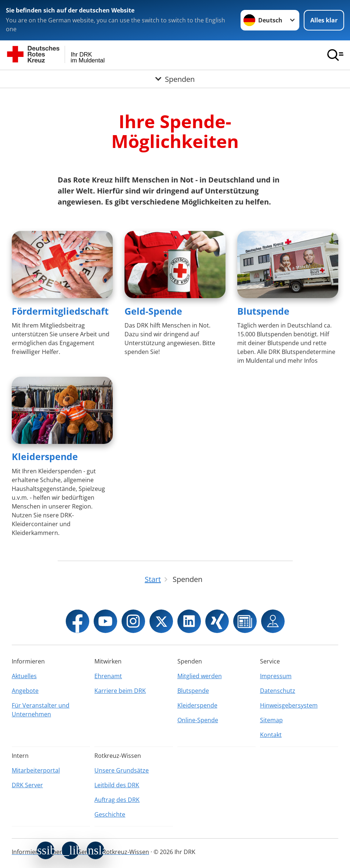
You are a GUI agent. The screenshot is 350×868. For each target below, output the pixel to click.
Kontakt (271, 735)
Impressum (276, 676)
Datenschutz (278, 691)
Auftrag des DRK (117, 800)
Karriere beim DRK (120, 691)
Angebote (25, 691)
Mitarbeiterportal (36, 770)
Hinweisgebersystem (289, 705)
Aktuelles (24, 676)
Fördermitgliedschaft (60, 311)
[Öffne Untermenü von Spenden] (175, 79)
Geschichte (110, 814)
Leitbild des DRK (117, 785)
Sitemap (271, 720)
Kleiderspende (45, 456)
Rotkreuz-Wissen (126, 852)
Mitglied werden (200, 676)
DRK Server (27, 785)
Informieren (28, 852)
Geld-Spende (153, 311)
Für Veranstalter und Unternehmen (41, 710)
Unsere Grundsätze (122, 770)
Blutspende (263, 311)
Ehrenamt (108, 676)
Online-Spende (198, 720)
